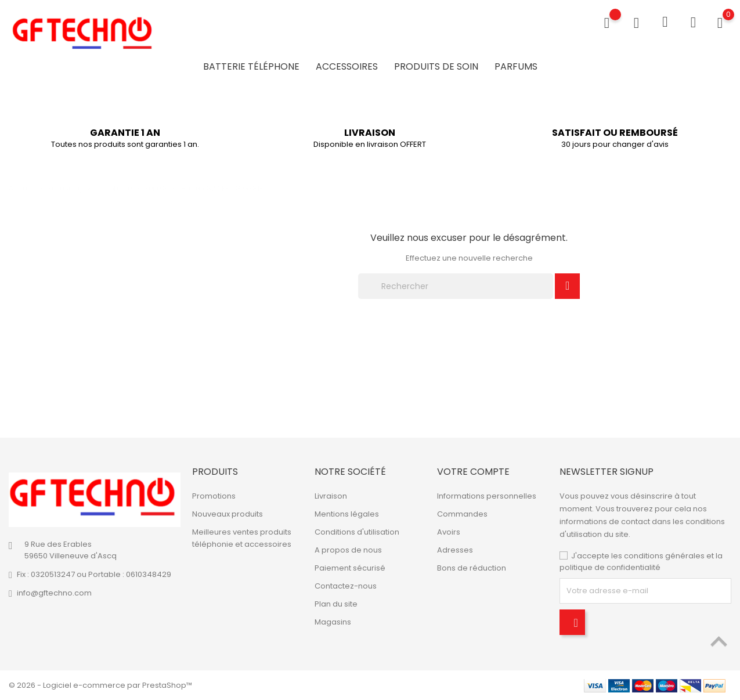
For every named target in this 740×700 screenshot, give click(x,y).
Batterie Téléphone (251, 66)
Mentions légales (347, 514)
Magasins (333, 622)
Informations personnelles (487, 496)
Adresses (455, 550)
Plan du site (336, 604)
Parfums (516, 66)
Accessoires (347, 66)
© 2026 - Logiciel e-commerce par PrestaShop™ (100, 685)
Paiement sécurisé (350, 568)
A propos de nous (348, 550)
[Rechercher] (456, 286)
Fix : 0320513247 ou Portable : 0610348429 (94, 574)
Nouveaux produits (228, 514)
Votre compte (473, 472)
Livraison (331, 496)
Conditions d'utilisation (357, 532)
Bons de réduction (472, 568)
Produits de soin (436, 66)
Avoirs (449, 532)
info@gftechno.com (54, 593)
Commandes (462, 514)
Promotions (214, 496)
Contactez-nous (346, 586)
